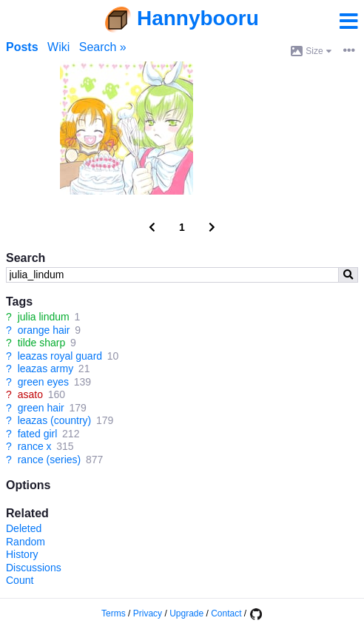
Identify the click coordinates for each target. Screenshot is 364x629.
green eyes (43, 382)
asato (30, 394)
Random (26, 542)
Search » (103, 47)
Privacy (148, 613)
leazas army (45, 369)
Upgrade (186, 613)
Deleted (24, 528)
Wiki (58, 47)
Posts (22, 47)
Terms (114, 613)
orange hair (44, 330)
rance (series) (50, 460)
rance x (35, 446)
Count (20, 580)
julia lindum (44, 317)
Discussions (34, 568)
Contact (226, 613)
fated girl (38, 434)
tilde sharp (42, 343)
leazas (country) (55, 420)
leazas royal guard (60, 356)
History (22, 554)
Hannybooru (198, 18)
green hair (41, 408)
